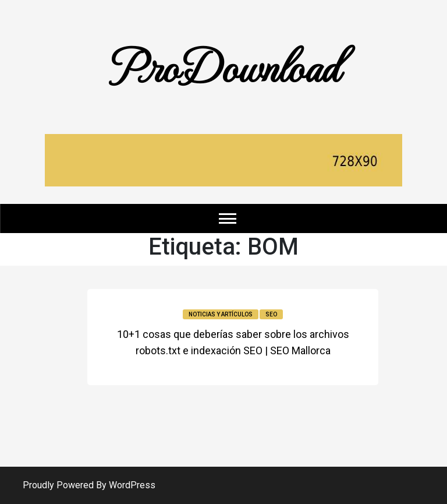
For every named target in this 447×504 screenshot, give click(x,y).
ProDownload (223, 65)
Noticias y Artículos (221, 314)
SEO (271, 314)
